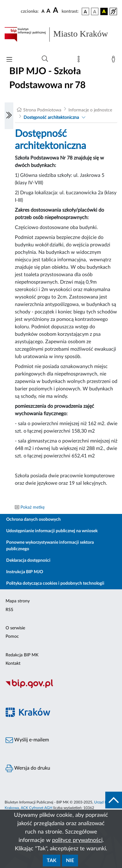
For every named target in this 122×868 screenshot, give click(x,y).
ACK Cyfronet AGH (37, 808)
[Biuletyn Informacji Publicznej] (61, 687)
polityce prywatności (77, 840)
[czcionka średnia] (48, 11)
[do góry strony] (114, 800)
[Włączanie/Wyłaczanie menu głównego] (9, 60)
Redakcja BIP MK (22, 655)
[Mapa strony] (80, 61)
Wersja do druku (28, 768)
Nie (70, 861)
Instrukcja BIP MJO (25, 572)
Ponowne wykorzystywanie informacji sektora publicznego (50, 546)
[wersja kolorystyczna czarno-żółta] (104, 11)
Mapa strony (18, 601)
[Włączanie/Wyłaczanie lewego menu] (9, 116)
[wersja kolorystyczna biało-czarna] (95, 11)
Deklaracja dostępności (28, 560)
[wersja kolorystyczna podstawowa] (85, 11)
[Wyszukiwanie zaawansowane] (45, 59)
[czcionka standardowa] (43, 11)
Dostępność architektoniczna (51, 118)
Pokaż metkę (33, 507)
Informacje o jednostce (90, 110)
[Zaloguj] (115, 61)
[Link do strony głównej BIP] (61, 34)
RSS (9, 610)
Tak (52, 861)
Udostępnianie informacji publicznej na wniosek (52, 531)
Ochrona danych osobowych (33, 519)
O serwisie (15, 628)
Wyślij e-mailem (27, 740)
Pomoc (12, 636)
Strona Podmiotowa (42, 110)
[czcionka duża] (56, 11)
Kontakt (13, 663)
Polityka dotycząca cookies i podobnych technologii (55, 583)
